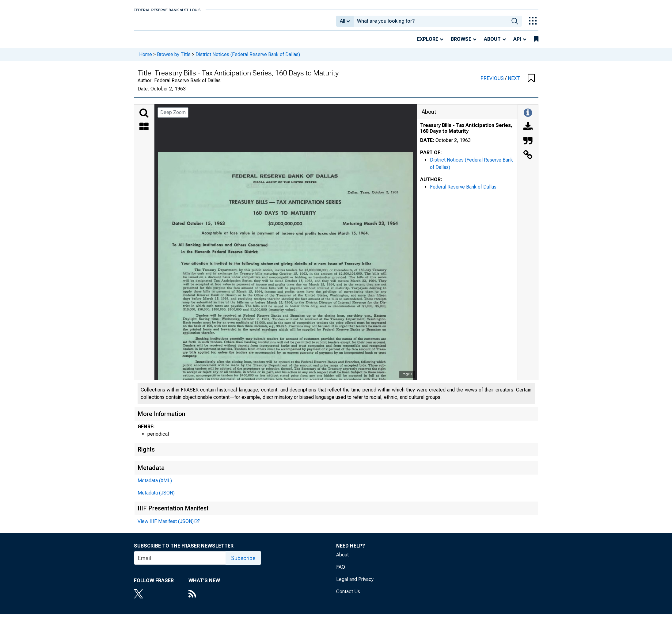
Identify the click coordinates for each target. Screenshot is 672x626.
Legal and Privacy (355, 584)
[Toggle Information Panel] (528, 117)
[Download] (528, 132)
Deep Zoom (173, 117)
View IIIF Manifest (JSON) (166, 526)
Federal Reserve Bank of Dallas (463, 191)
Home (146, 58)
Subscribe (243, 562)
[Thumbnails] (144, 132)
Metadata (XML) (155, 485)
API (517, 43)
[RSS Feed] (204, 599)
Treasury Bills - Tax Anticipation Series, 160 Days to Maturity (466, 132)
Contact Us (348, 596)
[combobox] (431, 23)
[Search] (144, 117)
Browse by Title (174, 58)
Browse (461, 43)
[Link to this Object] (528, 160)
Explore (428, 43)
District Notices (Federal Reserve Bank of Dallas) (248, 58)
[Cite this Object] (528, 146)
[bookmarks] (536, 44)
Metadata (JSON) (156, 497)
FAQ (341, 571)
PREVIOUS (493, 83)
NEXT (514, 83)
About (492, 43)
